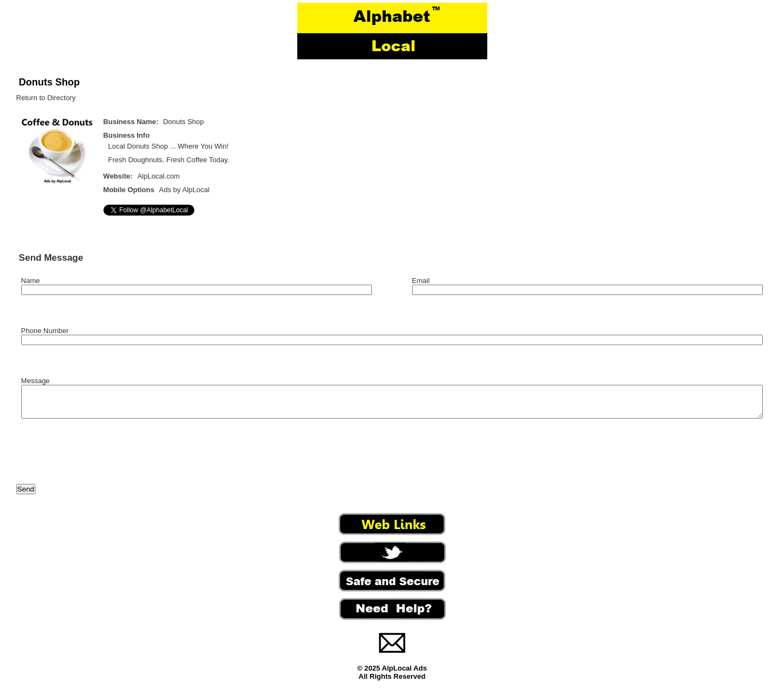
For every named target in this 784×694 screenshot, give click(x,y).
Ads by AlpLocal (184, 190)
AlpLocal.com (158, 176)
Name (31, 281)
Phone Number (45, 331)
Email (421, 281)
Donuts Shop (50, 82)
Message (36, 381)
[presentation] (99, 458)
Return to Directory (46, 98)
